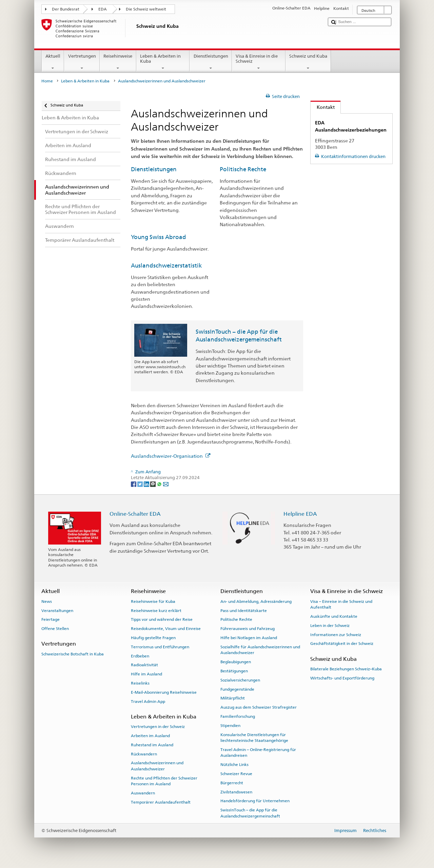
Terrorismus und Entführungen (160, 647)
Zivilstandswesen (236, 792)
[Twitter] (141, 484)
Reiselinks (140, 683)
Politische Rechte (243, 169)
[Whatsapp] (160, 484)
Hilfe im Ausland (146, 674)
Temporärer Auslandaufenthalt (161, 802)
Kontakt (323, 107)
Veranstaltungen (57, 610)
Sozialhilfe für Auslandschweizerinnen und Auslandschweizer (260, 650)
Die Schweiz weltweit (146, 9)
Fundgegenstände (237, 689)
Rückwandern (144, 754)
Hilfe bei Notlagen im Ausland (249, 638)
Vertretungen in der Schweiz (158, 727)
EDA (103, 9)
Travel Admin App (148, 702)
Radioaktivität (144, 665)
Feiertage (51, 619)
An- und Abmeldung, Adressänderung (256, 601)
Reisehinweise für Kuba (153, 601)
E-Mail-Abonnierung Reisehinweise (164, 692)
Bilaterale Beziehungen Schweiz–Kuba (346, 669)
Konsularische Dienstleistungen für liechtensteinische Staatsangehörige (254, 737)
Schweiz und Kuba (308, 62)
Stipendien (230, 726)
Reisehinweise (118, 62)
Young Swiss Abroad (159, 237)
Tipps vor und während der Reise (162, 619)
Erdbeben (140, 656)
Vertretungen (82, 62)
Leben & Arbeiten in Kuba (163, 62)
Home (47, 81)
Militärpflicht (233, 698)
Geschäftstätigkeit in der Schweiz (342, 644)
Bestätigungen (234, 671)
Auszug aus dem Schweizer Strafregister (259, 707)
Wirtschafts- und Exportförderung (342, 678)
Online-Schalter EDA (135, 514)
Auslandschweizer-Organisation (171, 456)
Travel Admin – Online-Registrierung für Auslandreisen (258, 753)
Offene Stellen (55, 629)
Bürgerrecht (232, 783)
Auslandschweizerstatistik (166, 265)
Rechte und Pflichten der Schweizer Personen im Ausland (164, 781)
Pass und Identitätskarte (244, 610)
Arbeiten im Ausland (150, 736)
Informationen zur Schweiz (336, 634)
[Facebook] (134, 484)
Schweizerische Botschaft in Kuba (73, 654)
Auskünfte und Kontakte (334, 616)
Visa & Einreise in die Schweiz (259, 62)
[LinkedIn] (147, 484)
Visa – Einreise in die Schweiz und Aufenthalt (341, 604)
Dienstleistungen (211, 62)
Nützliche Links (234, 765)
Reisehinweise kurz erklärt (156, 610)
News (47, 601)
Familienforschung (238, 716)
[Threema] (153, 484)
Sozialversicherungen (240, 680)
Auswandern (143, 793)
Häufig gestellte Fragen (153, 638)
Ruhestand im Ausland (152, 745)
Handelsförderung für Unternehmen (255, 801)
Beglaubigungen (236, 662)
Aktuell (53, 62)
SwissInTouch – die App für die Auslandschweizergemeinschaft (250, 813)
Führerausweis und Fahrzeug (248, 629)
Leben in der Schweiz (330, 626)
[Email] (166, 484)
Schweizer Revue (236, 774)
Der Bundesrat (66, 9)
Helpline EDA (300, 514)
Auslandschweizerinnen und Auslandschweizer (157, 766)
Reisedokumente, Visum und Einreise (166, 629)
